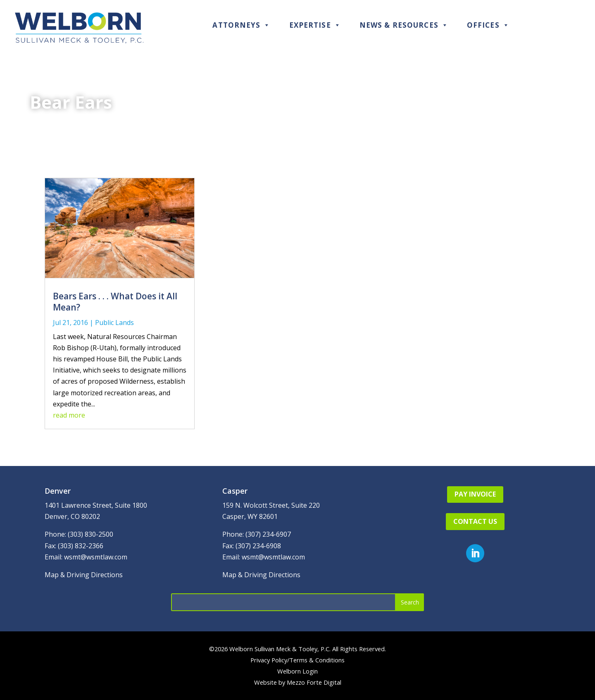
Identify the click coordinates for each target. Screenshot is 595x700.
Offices (488, 25)
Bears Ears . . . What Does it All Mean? (115, 302)
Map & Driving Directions (84, 575)
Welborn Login (297, 671)
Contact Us (475, 521)
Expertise (315, 25)
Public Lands (114, 323)
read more (69, 415)
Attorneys (241, 25)
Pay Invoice (475, 494)
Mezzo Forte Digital (314, 682)
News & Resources (404, 25)
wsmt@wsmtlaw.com (96, 557)
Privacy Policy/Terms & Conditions (297, 660)
